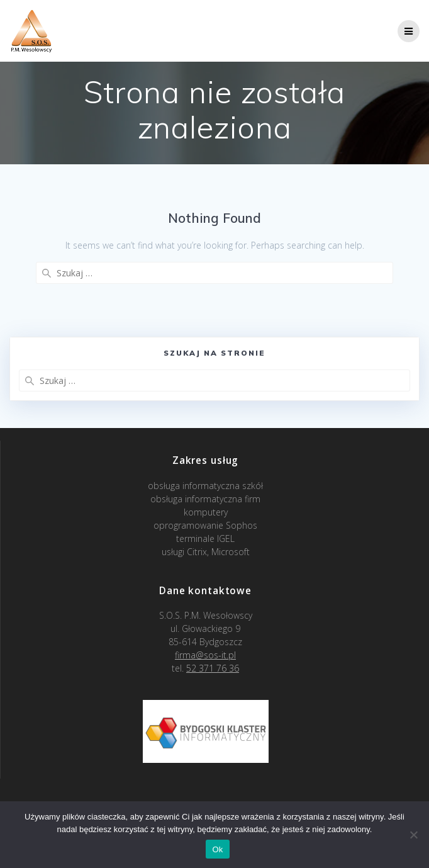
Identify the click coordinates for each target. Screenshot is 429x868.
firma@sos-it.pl (205, 655)
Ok (217, 849)
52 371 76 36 (213, 668)
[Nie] (413, 835)
